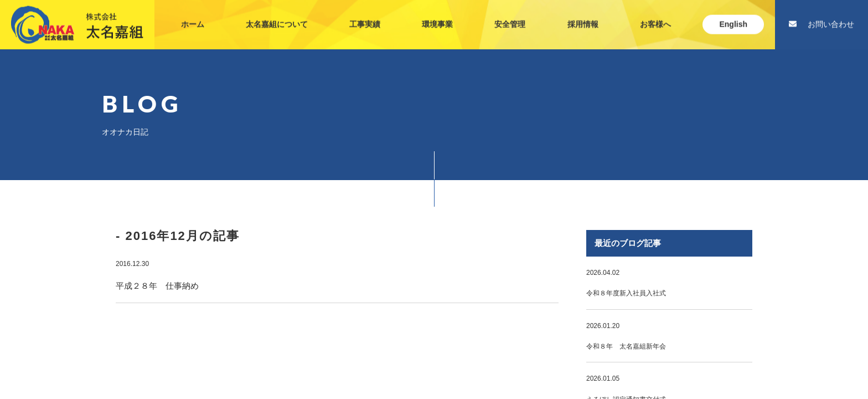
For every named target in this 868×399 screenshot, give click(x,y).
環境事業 (437, 13)
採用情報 (583, 13)
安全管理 (510, 13)
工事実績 (365, 13)
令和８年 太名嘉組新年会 (626, 346)
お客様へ (655, 13)
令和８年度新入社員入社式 (626, 293)
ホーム (193, 13)
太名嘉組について (277, 13)
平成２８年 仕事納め (157, 286)
